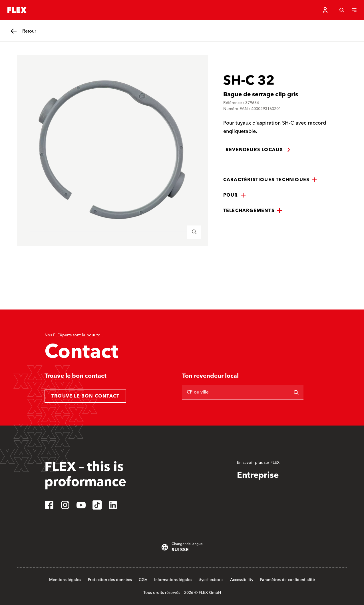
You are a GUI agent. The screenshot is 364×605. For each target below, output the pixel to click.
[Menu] (354, 10)
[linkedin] (113, 505)
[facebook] (49, 505)
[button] (270, 180)
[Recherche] (342, 10)
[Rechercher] (296, 392)
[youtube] (81, 505)
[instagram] (65, 505)
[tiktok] (97, 505)
